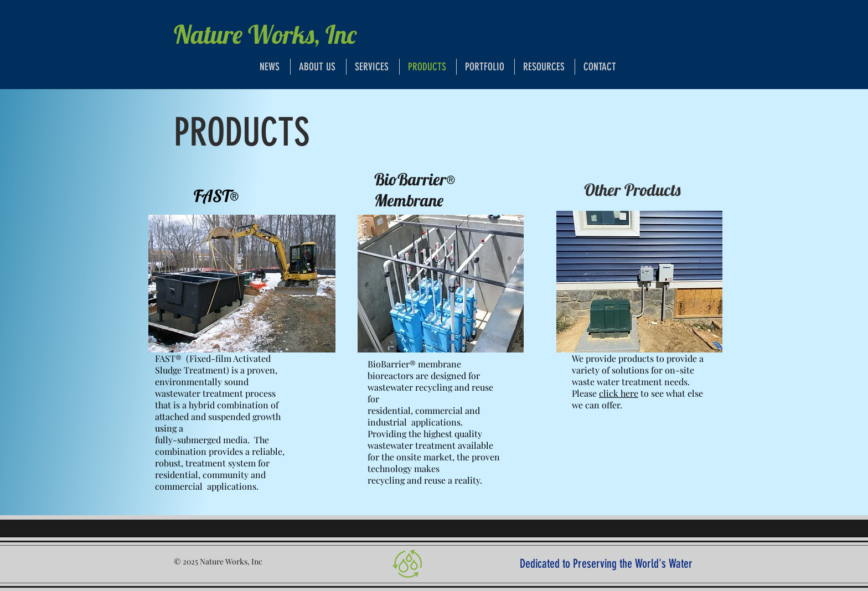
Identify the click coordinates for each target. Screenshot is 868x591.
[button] (545, 67)
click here (619, 393)
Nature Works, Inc (265, 34)
